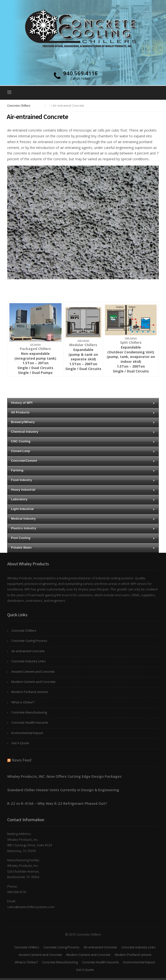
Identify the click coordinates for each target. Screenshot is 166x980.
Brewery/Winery (83, 422)
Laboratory (83, 499)
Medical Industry (83, 519)
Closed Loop (83, 451)
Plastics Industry (83, 528)
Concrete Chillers (24, 630)
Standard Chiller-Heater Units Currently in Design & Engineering (63, 790)
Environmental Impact (27, 733)
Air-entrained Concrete (28, 651)
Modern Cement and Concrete (33, 682)
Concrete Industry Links (28, 661)
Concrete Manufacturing (29, 712)
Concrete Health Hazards (30, 722)
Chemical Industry (83, 432)
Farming (83, 470)
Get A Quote (20, 743)
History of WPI (83, 403)
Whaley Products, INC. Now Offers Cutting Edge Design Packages (64, 776)
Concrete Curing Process (29, 641)
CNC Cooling (83, 441)
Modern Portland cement (30, 692)
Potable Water (83, 548)
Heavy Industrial (83, 490)
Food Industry (83, 480)
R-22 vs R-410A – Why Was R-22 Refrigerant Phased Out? (57, 803)
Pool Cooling (83, 538)
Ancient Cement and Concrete (33, 672)
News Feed (21, 760)
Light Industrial (83, 509)
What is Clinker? (23, 702)
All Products (83, 412)
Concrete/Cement (83, 461)
